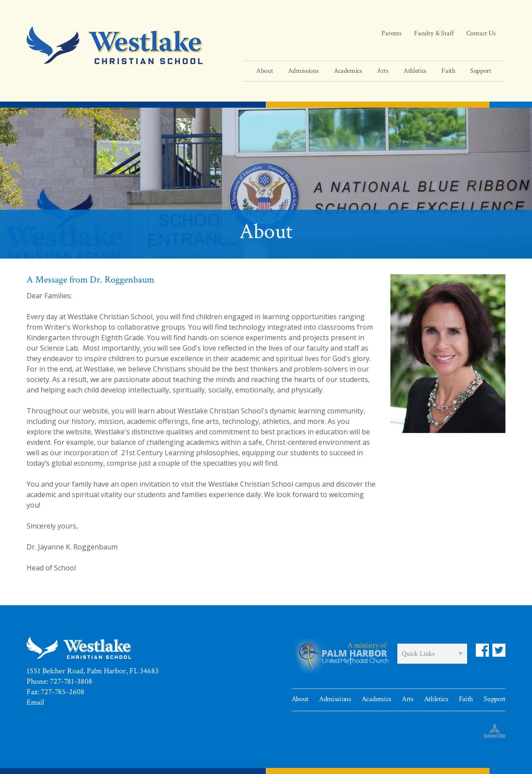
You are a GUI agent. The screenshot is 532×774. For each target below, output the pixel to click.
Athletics (436, 699)
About (300, 699)
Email (35, 702)
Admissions (335, 699)
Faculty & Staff (434, 33)
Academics (376, 699)
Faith (466, 699)
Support (495, 699)
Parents (391, 33)
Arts (408, 699)
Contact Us (481, 33)
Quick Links (418, 654)
